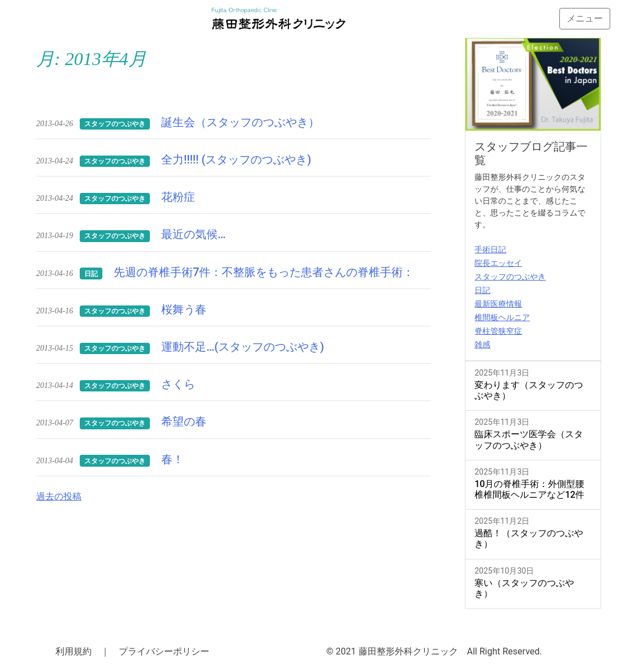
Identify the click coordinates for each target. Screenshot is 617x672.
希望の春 (184, 421)
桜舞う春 (184, 309)
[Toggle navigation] (585, 19)
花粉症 (178, 197)
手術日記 (490, 249)
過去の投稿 (59, 496)
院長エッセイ (498, 263)
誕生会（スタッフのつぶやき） (240, 122)
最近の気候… (193, 234)
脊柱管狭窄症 (498, 331)
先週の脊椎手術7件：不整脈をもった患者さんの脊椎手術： (264, 272)
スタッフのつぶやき (510, 277)
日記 (482, 290)
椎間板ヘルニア (502, 317)
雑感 (482, 344)
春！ (172, 459)
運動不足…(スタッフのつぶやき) (243, 347)
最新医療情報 (498, 304)
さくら (178, 384)
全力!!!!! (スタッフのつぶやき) (236, 160)
